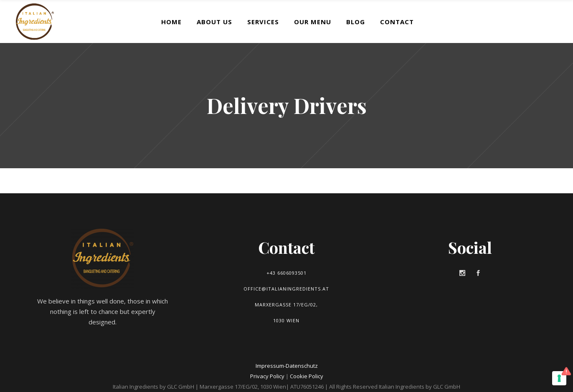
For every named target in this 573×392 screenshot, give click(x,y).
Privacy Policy (267, 376)
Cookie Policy (307, 376)
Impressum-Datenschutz (287, 366)
